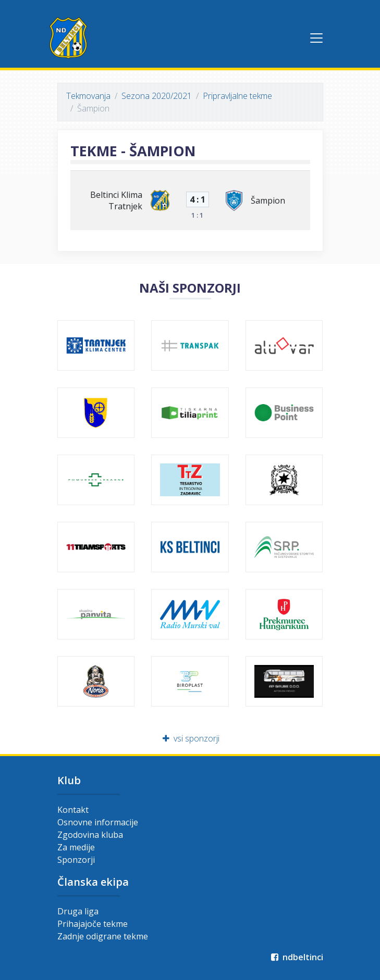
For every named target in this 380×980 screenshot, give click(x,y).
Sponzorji (76, 860)
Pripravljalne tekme (237, 96)
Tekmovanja (88, 96)
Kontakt (73, 810)
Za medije (76, 847)
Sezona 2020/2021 (157, 96)
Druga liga (78, 911)
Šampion (268, 200)
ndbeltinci (296, 957)
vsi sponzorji (190, 738)
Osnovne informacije (98, 822)
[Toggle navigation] (316, 38)
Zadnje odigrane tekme (103, 936)
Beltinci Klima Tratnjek (116, 200)
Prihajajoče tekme (93, 924)
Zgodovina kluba (90, 835)
